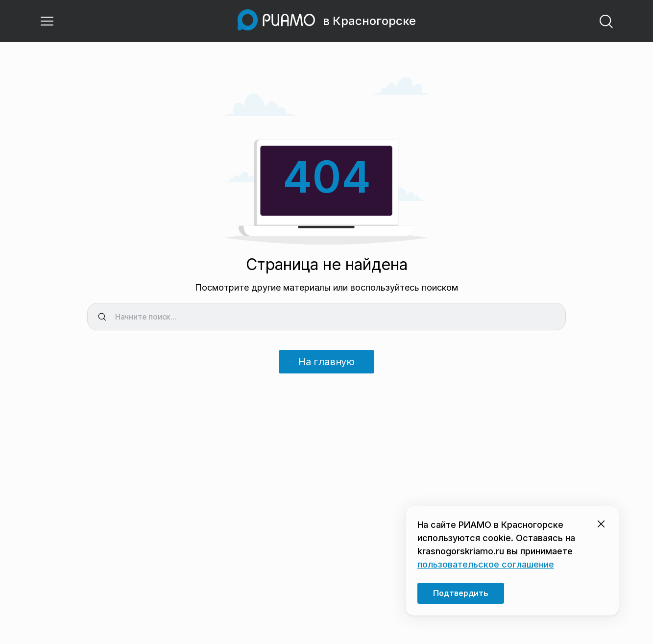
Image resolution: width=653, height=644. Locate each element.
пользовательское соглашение (486, 564)
